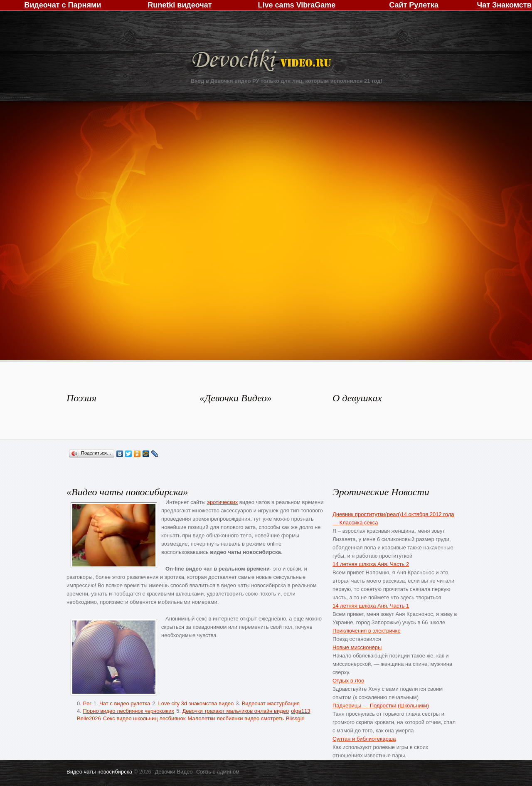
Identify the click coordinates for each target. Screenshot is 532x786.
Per (87, 703)
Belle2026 (89, 718)
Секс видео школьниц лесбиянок (144, 718)
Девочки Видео (263, 61)
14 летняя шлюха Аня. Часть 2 (371, 564)
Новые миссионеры (357, 647)
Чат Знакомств (504, 5)
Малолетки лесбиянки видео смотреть (236, 718)
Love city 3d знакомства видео (196, 703)
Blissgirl (295, 718)
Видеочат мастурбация (271, 703)
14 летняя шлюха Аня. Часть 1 (371, 606)
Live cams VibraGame (297, 5)
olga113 (300, 711)
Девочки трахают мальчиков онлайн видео (235, 711)
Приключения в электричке (367, 631)
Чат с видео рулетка (125, 703)
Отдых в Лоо (348, 681)
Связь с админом (218, 772)
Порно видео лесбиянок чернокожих (128, 711)
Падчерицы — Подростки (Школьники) (381, 706)
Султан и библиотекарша (364, 739)
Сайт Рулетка (414, 5)
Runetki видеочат (180, 5)
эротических (222, 502)
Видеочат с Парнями (63, 5)
